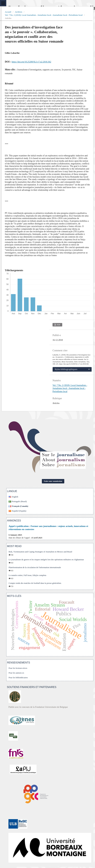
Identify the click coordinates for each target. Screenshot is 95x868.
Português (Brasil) (19, 501)
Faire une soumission (53, 481)
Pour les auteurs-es (16, 673)
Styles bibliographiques (66, 369)
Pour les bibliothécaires (18, 678)
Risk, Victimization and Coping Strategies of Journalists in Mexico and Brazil (40, 552)
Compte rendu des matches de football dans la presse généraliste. (35, 583)
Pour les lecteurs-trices (18, 668)
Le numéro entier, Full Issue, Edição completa (27, 575)
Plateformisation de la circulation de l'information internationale (35, 567)
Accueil (8, 12)
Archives (19, 12)
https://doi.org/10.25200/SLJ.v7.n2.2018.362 (32, 62)
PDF (58, 325)
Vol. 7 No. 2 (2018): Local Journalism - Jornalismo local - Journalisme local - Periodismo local (44, 15)
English (15, 497)
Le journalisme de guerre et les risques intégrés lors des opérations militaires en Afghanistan (46, 560)
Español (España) (19, 511)
